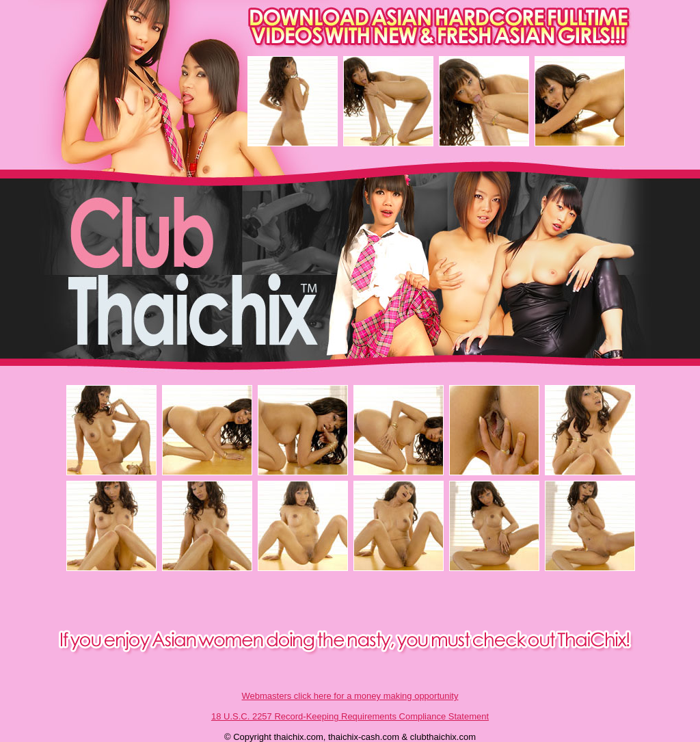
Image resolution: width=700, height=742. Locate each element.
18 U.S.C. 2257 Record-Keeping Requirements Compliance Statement (350, 716)
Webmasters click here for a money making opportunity (350, 696)
